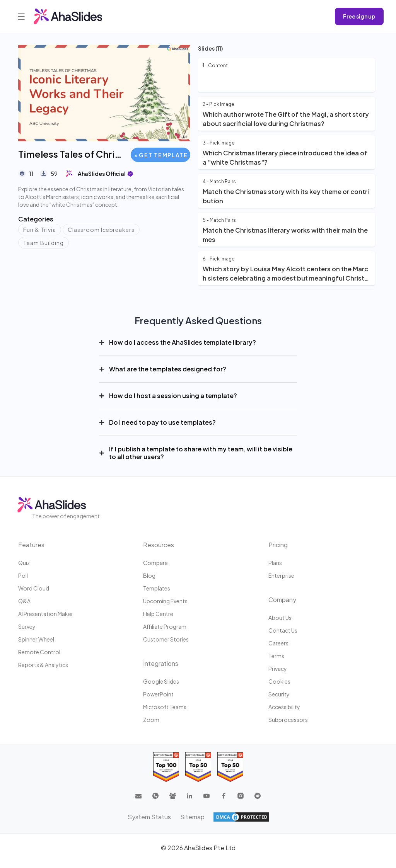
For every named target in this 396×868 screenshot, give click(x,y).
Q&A (24, 601)
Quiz (24, 563)
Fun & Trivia (40, 230)
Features (31, 545)
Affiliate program (165, 626)
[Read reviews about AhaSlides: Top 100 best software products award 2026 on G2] (166, 767)
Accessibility (284, 707)
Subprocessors (288, 720)
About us (280, 618)
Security (279, 694)
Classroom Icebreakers (101, 230)
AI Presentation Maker (46, 614)
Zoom (151, 720)
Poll (23, 575)
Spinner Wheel (36, 639)
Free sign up (359, 16)
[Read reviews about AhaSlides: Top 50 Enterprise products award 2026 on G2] (230, 767)
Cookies (279, 681)
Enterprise (281, 575)
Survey (27, 626)
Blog (149, 575)
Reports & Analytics (43, 665)
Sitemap (192, 817)
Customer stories (166, 639)
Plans (275, 563)
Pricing (278, 545)
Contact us (283, 630)
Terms (276, 656)
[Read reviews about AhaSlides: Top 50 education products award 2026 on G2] (198, 767)
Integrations (161, 663)
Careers (278, 643)
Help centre (158, 614)
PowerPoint (158, 694)
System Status (149, 817)
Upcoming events (165, 601)
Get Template (161, 155)
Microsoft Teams (165, 707)
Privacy (278, 669)
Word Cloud (34, 588)
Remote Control (39, 652)
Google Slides (161, 681)
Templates (157, 588)
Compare (155, 563)
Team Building (44, 243)
